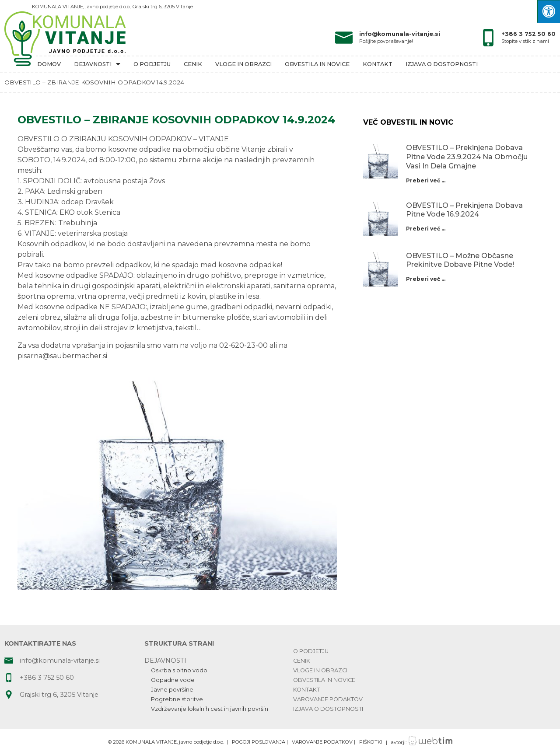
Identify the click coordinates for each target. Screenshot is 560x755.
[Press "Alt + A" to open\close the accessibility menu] (549, 11)
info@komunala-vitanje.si (400, 34)
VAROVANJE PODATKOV (322, 742)
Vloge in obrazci (243, 64)
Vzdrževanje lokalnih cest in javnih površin (210, 709)
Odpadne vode (173, 680)
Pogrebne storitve (177, 699)
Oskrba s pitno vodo (179, 670)
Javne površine (172, 690)
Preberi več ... (426, 180)
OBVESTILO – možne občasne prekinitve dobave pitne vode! (460, 260)
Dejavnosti (97, 64)
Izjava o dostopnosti (442, 64)
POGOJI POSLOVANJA (259, 742)
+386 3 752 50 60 (528, 34)
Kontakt (378, 64)
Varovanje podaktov (328, 699)
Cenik (193, 64)
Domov (49, 64)
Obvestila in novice (317, 64)
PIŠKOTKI (371, 742)
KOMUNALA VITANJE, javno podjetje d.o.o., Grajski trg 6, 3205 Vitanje (112, 7)
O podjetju (152, 64)
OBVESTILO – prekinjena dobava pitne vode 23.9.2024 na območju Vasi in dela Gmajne (467, 157)
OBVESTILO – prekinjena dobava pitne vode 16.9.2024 (464, 210)
